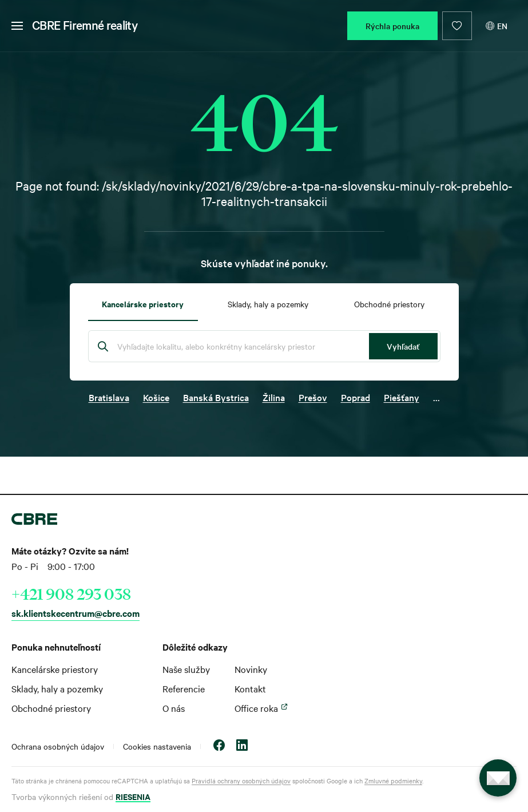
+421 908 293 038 (71, 594)
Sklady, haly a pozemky (57, 688)
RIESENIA (133, 796)
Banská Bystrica (216, 397)
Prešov (313, 397)
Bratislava (109, 397)
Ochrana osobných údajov (58, 746)
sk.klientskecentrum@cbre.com (76, 613)
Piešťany (402, 397)
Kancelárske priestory (55, 669)
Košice (156, 397)
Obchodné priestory (51, 708)
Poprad (356, 397)
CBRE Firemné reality (85, 25)
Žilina (274, 397)
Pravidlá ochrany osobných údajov (241, 781)
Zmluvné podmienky (393, 781)
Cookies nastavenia (157, 746)
